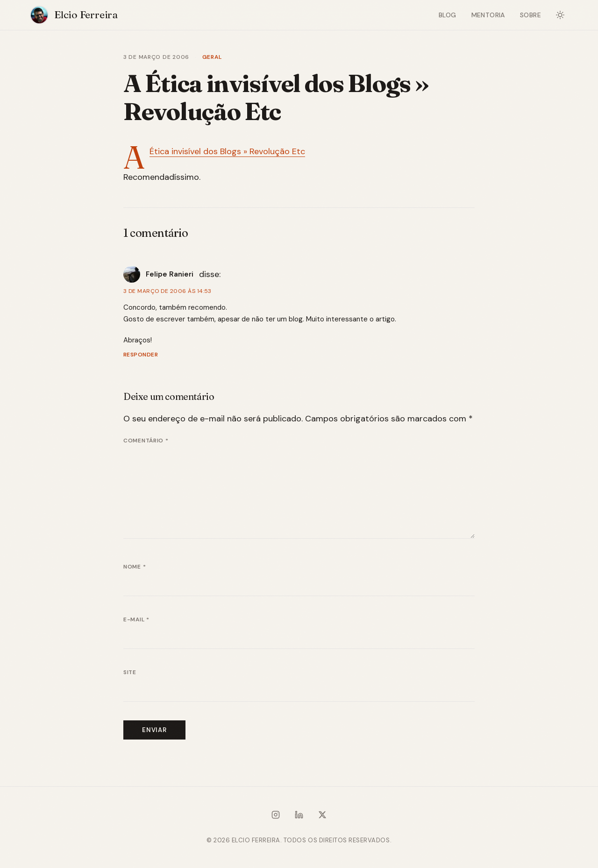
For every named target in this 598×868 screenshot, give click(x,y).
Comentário (146, 441)
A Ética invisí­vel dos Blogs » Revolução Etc (227, 151)
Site (130, 672)
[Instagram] (276, 817)
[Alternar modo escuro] (560, 15)
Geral (212, 57)
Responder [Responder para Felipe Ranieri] (141, 355)
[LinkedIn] (299, 817)
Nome (135, 567)
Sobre (530, 15)
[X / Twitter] (322, 817)
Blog (448, 15)
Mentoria (488, 15)
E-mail (136, 619)
